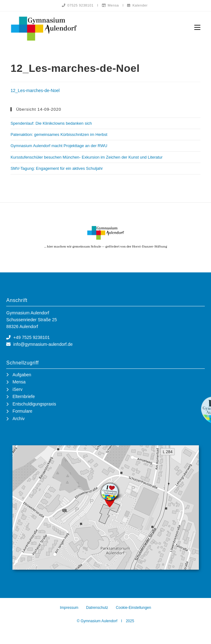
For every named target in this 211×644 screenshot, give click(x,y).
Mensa (110, 5)
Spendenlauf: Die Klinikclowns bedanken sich (51, 124)
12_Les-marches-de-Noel (35, 91)
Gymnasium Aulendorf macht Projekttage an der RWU (59, 146)
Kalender (137, 5)
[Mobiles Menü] (197, 28)
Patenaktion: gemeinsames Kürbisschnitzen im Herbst (59, 135)
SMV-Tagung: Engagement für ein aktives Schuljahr (57, 169)
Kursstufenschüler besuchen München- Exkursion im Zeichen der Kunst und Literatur (87, 158)
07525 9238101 (78, 5)
